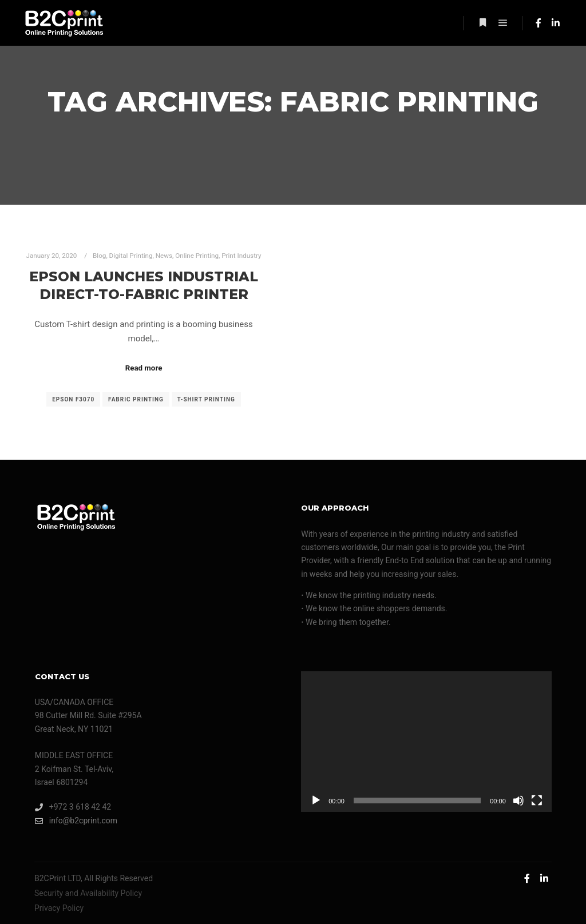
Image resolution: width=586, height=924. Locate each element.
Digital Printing (131, 256)
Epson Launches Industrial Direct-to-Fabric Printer (144, 285)
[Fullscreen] (537, 800)
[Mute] (518, 800)
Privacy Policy (59, 908)
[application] (426, 742)
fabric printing (136, 399)
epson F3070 (73, 399)
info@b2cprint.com (76, 821)
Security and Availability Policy (88, 893)
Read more (144, 368)
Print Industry (241, 256)
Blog (99, 256)
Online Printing (197, 256)
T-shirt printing (206, 399)
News (164, 256)
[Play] (316, 800)
